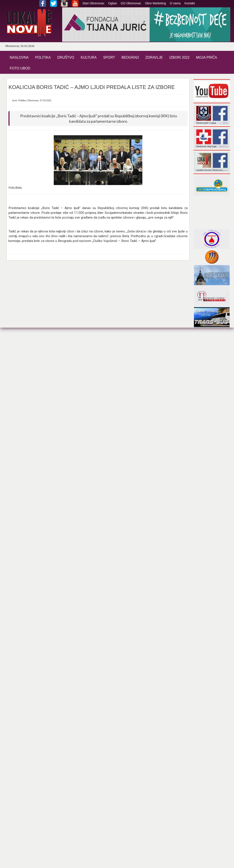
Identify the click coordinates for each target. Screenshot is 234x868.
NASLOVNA (19, 57)
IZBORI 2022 (179, 57)
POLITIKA (43, 57)
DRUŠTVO (66, 57)
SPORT (109, 57)
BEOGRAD (130, 57)
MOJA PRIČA (207, 57)
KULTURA (89, 57)
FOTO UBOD (20, 68)
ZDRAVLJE (154, 57)
